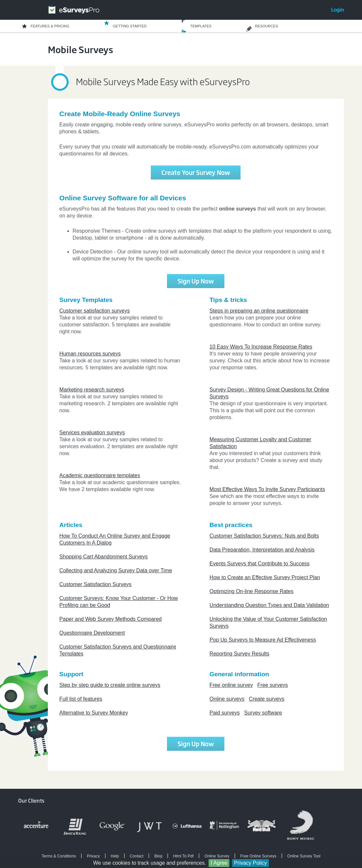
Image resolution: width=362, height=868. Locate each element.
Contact (136, 856)
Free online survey (231, 685)
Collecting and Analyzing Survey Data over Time (116, 570)
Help (115, 856)
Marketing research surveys (92, 390)
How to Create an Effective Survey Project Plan (265, 577)
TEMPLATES (201, 26)
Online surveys (227, 699)
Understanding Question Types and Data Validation (269, 605)
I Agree (219, 863)
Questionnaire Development (92, 633)
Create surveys (267, 699)
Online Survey (217, 856)
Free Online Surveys (258, 856)
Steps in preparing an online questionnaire (259, 311)
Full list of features (81, 699)
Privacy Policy (250, 863)
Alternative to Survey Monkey (94, 713)
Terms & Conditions (59, 856)
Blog (158, 856)
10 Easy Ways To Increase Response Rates (261, 347)
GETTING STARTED (130, 26)
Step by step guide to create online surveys (110, 685)
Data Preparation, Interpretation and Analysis (262, 550)
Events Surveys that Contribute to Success (260, 564)
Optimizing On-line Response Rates (251, 591)
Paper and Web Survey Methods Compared (111, 619)
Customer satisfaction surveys (95, 311)
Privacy (93, 856)
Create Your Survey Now (196, 172)
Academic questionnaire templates (100, 475)
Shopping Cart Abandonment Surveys (104, 557)
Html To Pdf (183, 856)
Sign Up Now (196, 281)
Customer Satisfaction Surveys (96, 584)
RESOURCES (267, 26)
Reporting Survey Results (239, 654)
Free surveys (273, 685)
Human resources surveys (90, 354)
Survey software (263, 713)
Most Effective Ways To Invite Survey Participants (267, 489)
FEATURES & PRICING (50, 26)
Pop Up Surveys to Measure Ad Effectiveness (263, 640)
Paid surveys (225, 713)
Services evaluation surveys (92, 433)
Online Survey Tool (304, 856)
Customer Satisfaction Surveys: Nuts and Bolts (264, 536)
